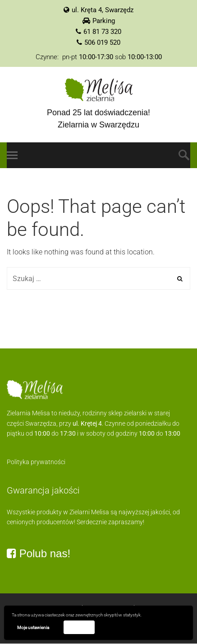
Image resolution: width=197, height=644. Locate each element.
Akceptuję (79, 627)
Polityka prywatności (36, 462)
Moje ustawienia (33, 628)
